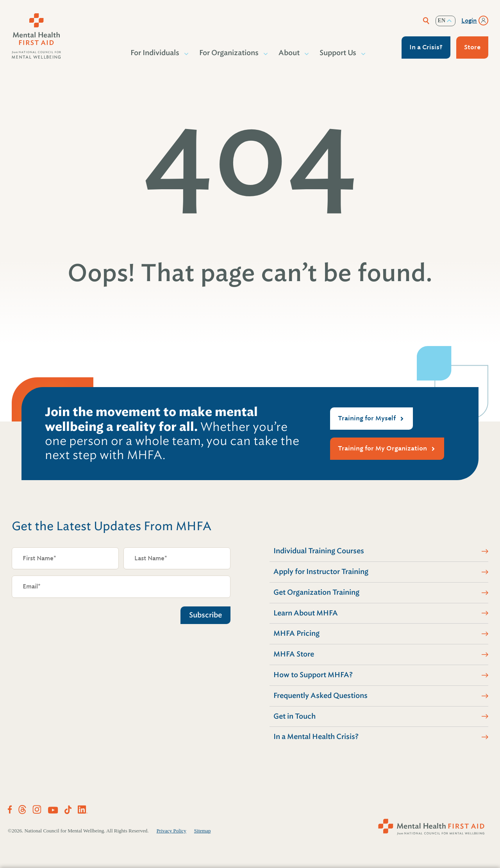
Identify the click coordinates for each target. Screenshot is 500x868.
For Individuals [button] (155, 53)
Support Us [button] (338, 53)
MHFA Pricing (296, 633)
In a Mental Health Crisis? (316, 737)
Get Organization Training (316, 592)
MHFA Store (294, 654)
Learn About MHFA (306, 613)
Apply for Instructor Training (321, 572)
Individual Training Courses (319, 551)
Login (469, 21)
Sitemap (203, 831)
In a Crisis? (426, 47)
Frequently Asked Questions (321, 696)
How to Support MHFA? (313, 675)
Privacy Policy (171, 831)
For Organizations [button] (229, 53)
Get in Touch (295, 716)
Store (472, 47)
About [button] (289, 53)
